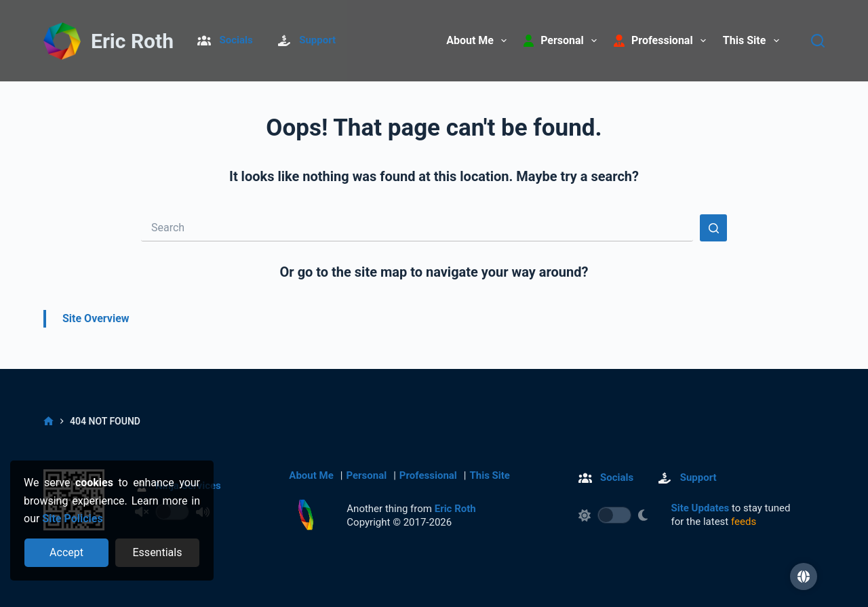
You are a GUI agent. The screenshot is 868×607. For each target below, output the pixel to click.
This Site (754, 41)
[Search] (818, 41)
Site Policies (72, 518)
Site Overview (96, 318)
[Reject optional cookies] (158, 553)
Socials (236, 40)
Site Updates (701, 508)
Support (317, 40)
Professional (428, 475)
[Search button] (713, 228)
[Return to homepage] (306, 515)
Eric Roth (132, 41)
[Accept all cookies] (67, 553)
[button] (804, 576)
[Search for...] (417, 228)
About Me (479, 41)
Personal (366, 475)
